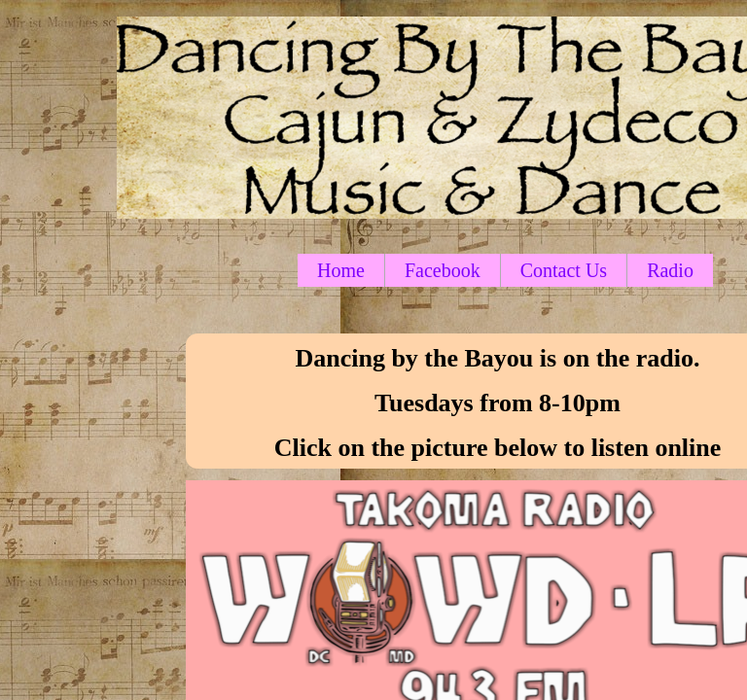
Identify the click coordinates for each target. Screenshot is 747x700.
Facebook (443, 270)
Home (341, 270)
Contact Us (564, 270)
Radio (670, 270)
